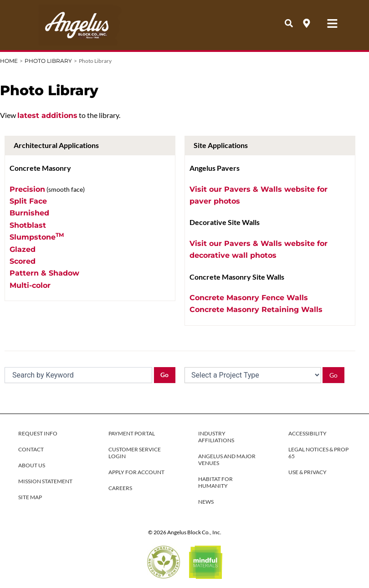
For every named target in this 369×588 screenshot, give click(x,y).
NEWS (206, 502)
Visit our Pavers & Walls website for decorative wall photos (259, 249)
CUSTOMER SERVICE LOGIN (135, 453)
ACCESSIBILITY (307, 433)
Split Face (28, 201)
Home (9, 61)
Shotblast (28, 225)
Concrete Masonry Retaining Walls (256, 309)
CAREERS (120, 488)
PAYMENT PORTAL (132, 433)
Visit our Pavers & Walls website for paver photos (259, 195)
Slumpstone (37, 236)
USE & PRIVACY (307, 472)
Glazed (23, 249)
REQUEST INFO (38, 433)
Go (164, 375)
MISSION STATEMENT (45, 481)
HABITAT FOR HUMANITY (215, 482)
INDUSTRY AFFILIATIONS (216, 437)
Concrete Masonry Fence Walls (249, 298)
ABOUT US (32, 465)
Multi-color (30, 285)
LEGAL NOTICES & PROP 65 (318, 453)
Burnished (29, 213)
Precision (27, 189)
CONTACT (31, 449)
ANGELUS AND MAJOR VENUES (227, 460)
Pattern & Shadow (44, 273)
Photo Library (48, 61)
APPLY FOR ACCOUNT (136, 472)
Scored (23, 261)
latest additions (47, 115)
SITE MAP (30, 497)
